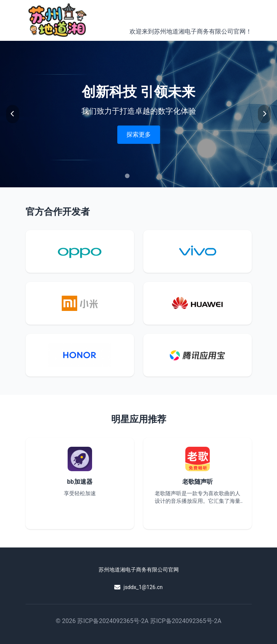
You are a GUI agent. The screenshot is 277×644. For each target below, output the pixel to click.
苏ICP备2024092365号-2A (113, 621)
